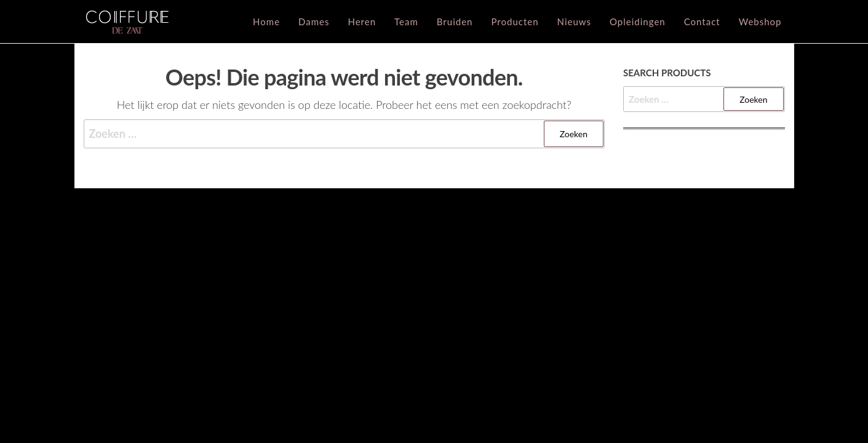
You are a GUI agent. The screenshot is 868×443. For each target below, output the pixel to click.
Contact (702, 22)
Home (266, 22)
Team (406, 22)
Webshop (760, 22)
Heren (362, 22)
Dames (314, 22)
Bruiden (455, 22)
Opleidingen (638, 22)
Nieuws (574, 22)
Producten (515, 22)
